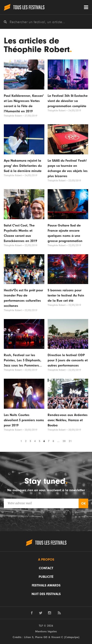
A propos (46, 560)
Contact (46, 568)
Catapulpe (72, 637)
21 (70, 441)
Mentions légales (46, 631)
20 (64, 441)
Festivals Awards (46, 585)
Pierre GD (41, 637)
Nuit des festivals (46, 594)
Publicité (46, 577)
